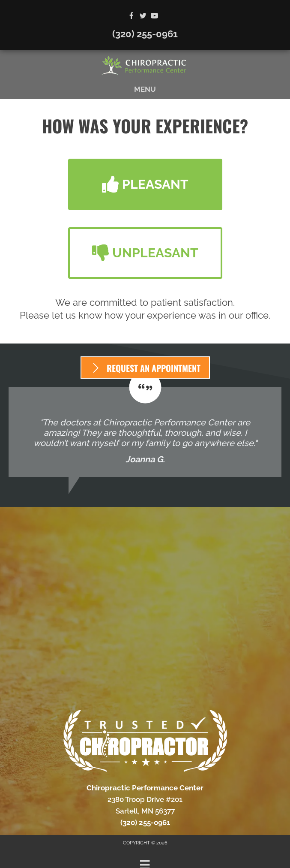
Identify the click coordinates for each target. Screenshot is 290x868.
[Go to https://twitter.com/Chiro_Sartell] (143, 17)
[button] (145, 184)
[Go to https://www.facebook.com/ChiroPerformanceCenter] (131, 17)
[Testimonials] (145, 432)
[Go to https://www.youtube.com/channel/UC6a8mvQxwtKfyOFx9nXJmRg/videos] (154, 17)
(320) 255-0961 (145, 34)
